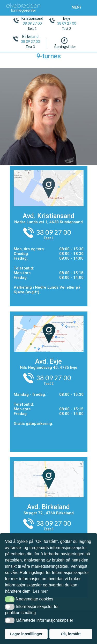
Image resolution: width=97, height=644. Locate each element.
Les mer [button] (40, 591)
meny (77, 7)
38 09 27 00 (32, 23)
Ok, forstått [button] (71, 634)
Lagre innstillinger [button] (26, 634)
